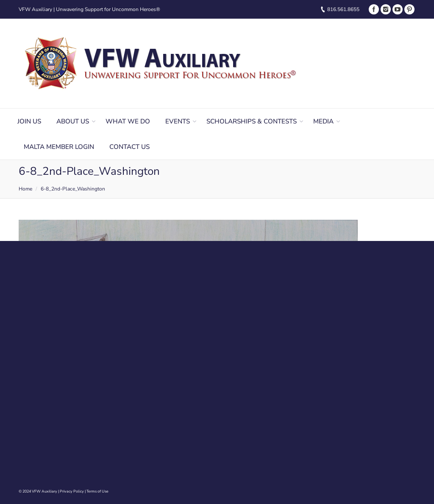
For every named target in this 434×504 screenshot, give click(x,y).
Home (25, 189)
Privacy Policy (72, 491)
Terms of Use (97, 491)
